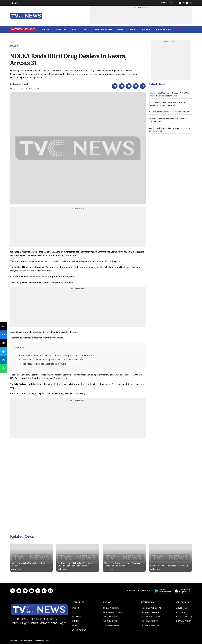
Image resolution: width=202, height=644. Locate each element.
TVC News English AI (151, 625)
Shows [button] (146, 29)
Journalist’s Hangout (114, 612)
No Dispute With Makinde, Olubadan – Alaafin (169, 112)
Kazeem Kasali (21, 84)
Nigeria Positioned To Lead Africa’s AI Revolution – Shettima (122, 564)
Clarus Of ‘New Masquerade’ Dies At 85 (169, 566)
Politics (47, 29)
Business (61, 29)
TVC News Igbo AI (149, 621)
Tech (86, 29)
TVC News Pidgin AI (150, 617)
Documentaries (111, 625)
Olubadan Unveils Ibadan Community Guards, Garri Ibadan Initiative (76, 564)
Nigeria (14, 46)
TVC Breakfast (110, 621)
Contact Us (182, 612)
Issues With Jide (111, 608)
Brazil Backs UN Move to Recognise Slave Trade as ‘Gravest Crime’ (51, 359)
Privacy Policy (184, 621)
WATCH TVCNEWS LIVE (23, 29)
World (121, 29)
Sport (133, 29)
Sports (75, 621)
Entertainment (103, 29)
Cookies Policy (184, 617)
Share (4, 326)
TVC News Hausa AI (150, 612)
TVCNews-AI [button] (163, 29)
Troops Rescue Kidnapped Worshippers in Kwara (43, 364)
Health (75, 29)
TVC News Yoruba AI (151, 608)
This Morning (110, 617)
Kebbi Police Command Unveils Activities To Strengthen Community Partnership (58, 355)
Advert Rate (15, 3)
